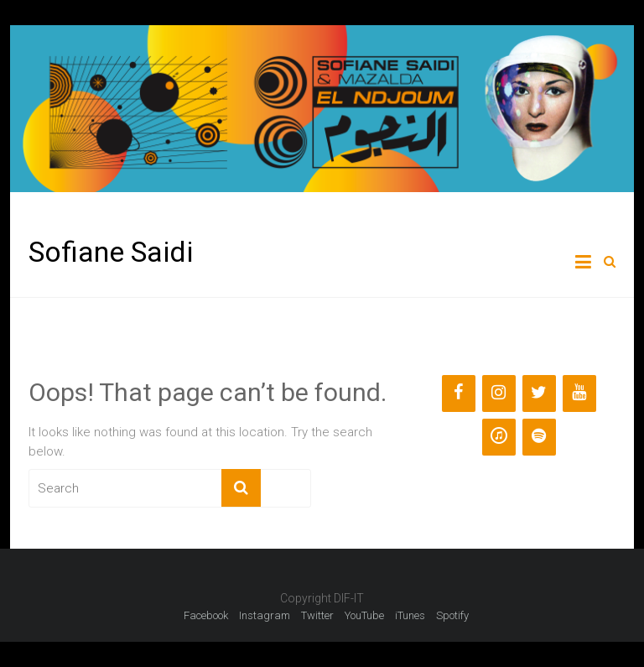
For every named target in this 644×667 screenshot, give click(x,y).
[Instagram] (499, 393)
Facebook (206, 615)
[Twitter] (539, 393)
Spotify (452, 615)
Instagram (265, 615)
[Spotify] (539, 437)
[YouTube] (579, 393)
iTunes (410, 615)
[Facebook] (459, 393)
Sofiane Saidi (111, 252)
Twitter (317, 615)
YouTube (364, 615)
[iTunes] (499, 437)
